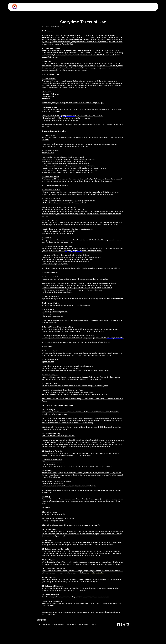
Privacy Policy (72, 625)
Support (93, 625)
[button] (86, 7)
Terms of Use (83, 625)
